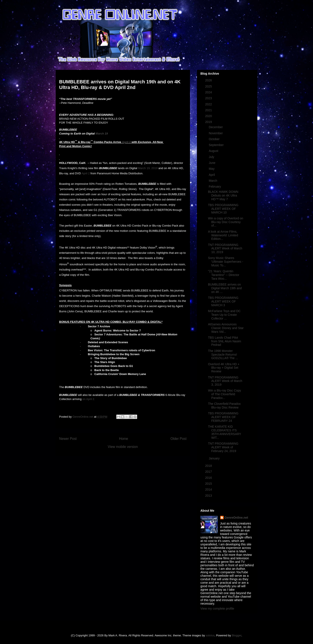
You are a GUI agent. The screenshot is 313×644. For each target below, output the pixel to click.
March (213, 181)
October (215, 139)
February (215, 187)
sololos (210, 635)
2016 (209, 478)
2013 (209, 496)
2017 (209, 472)
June (212, 163)
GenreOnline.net (236, 518)
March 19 (102, 134)
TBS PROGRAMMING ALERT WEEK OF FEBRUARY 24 (223, 417)
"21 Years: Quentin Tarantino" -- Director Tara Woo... (224, 275)
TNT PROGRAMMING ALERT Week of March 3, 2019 (225, 381)
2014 (209, 489)
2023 (209, 98)
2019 (209, 122)
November (216, 133)
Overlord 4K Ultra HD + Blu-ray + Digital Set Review (224, 368)
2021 (209, 110)
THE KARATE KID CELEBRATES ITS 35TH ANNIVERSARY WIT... (225, 432)
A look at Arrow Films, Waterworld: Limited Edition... (223, 235)
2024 (209, 92)
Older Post (178, 439)
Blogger (236, 635)
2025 (209, 86)
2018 (209, 466)
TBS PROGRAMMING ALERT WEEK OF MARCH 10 (223, 209)
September (216, 145)
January (215, 458)
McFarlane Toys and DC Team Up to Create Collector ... (224, 315)
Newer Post (68, 439)
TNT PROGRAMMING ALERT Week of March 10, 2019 (225, 249)
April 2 (126, 142)
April (212, 175)
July (212, 157)
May (212, 169)
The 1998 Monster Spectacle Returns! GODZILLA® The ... (223, 355)
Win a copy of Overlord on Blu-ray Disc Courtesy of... (226, 222)
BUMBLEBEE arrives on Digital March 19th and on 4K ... (225, 288)
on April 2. (89, 399)
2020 (209, 116)
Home (124, 439)
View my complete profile (217, 609)
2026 (209, 80)
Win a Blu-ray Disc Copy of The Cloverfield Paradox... (225, 394)
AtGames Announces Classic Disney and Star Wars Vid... (226, 328)
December (216, 127)
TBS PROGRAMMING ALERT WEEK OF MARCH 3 (223, 301)
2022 (209, 104)
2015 (209, 484)
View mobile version (123, 447)
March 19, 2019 (148, 168)
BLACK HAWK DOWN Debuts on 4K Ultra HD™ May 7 (223, 195)
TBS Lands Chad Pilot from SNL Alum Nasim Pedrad (225, 341)
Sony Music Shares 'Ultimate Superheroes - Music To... (226, 262)
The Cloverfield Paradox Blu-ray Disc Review (224, 406)
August (214, 151)
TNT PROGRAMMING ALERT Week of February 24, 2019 (223, 447)
